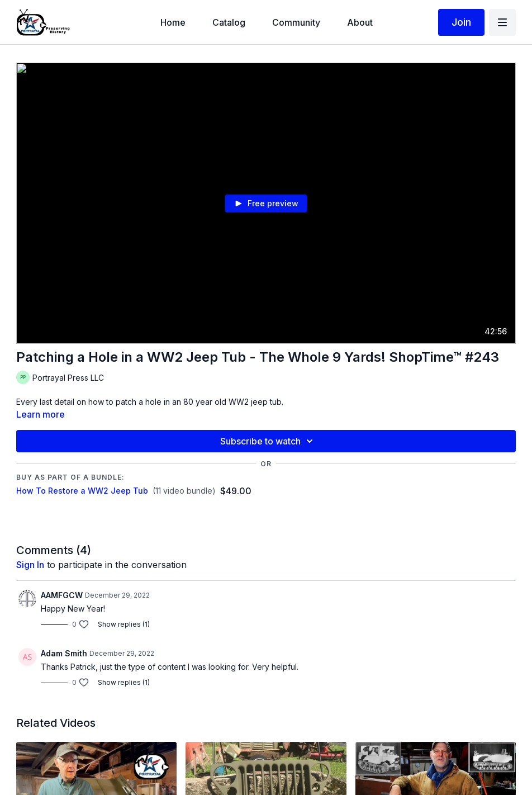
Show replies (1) (124, 624)
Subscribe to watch (268, 441)
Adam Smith (64, 653)
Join (461, 22)
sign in (30, 565)
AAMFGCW (62, 595)
